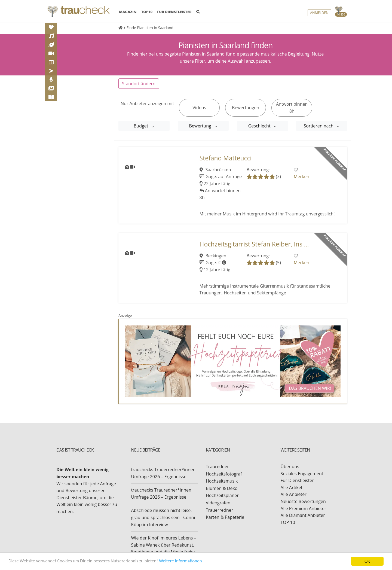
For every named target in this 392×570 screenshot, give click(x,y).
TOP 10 (288, 522)
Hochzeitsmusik (222, 481)
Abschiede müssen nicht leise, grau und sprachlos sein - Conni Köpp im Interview (163, 517)
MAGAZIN (128, 11)
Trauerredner (219, 510)
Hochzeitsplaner (222, 495)
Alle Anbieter (294, 494)
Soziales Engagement (302, 474)
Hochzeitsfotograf (224, 474)
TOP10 (147, 12)
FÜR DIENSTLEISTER (174, 12)
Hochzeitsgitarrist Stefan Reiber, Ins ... (254, 244)
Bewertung (201, 126)
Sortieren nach (319, 126)
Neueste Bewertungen (303, 501)
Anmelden (319, 13)
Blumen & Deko (222, 488)
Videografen (218, 503)
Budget (141, 126)
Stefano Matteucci (226, 158)
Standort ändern (139, 84)
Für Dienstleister (297, 480)
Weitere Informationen (181, 562)
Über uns (290, 467)
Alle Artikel (291, 487)
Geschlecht (260, 126)
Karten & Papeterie (225, 517)
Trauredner (217, 467)
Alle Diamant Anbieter (303, 515)
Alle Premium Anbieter (304, 508)
